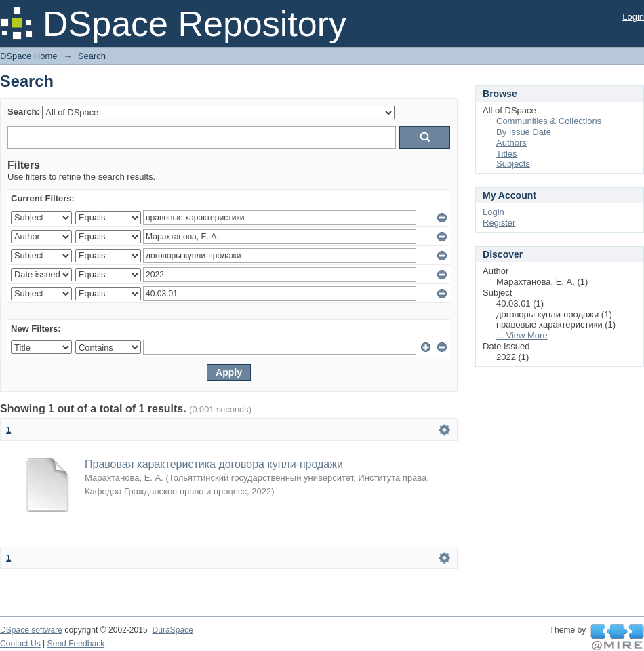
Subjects (513, 164)
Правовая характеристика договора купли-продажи (214, 464)
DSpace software (31, 630)
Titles (507, 154)
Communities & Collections (549, 121)
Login (633, 17)
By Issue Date (524, 132)
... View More (522, 335)
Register (499, 223)
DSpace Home (29, 56)
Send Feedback (76, 644)
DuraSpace (172, 630)
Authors (511, 143)
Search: (24, 112)
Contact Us (20, 644)
